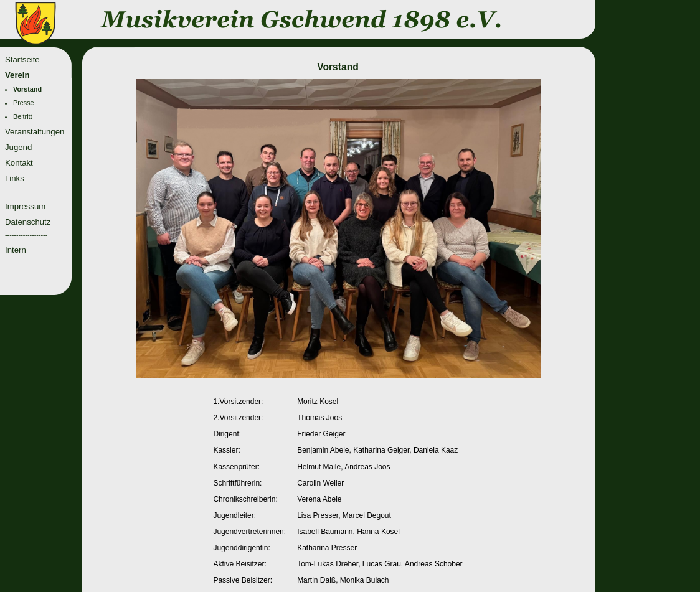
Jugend (18, 147)
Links (15, 178)
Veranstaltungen (35, 132)
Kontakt (19, 163)
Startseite (22, 59)
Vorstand (27, 89)
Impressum (25, 206)
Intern (16, 250)
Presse (24, 103)
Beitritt (23, 116)
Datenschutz (28, 222)
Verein (17, 75)
